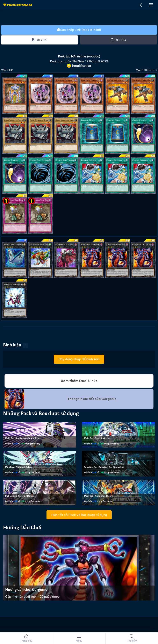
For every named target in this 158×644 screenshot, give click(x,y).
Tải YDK (40, 40)
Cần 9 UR (7, 70)
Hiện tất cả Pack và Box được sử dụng (79, 515)
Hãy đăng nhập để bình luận (79, 359)
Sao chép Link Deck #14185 (79, 30)
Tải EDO (118, 40)
